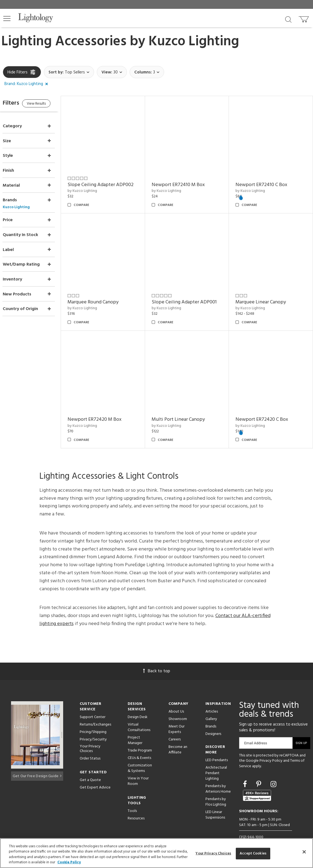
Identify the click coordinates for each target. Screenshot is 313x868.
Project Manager (135, 729)
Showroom (178, 708)
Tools (132, 800)
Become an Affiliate (178, 739)
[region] (156, 853)
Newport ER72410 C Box (265, 181)
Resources (136, 807)
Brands (211, 715)
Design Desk (138, 706)
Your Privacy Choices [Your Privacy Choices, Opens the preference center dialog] (213, 854)
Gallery (211, 708)
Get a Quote (90, 769)
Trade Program (140, 739)
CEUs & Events (139, 747)
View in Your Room (138, 770)
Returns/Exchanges (95, 714)
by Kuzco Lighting (93, 187)
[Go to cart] (304, 18)
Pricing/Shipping (93, 721)
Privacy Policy (271, 750)
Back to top (157, 660)
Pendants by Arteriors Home (218, 778)
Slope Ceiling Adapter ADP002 (112, 181)
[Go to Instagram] (273, 774)
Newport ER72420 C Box (266, 408)
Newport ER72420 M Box (106, 408)
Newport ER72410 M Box (185, 181)
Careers (175, 728)
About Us (176, 701)
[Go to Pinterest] (260, 774)
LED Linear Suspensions (215, 804)
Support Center (93, 706)
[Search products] (288, 19)
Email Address (256, 732)
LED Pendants (217, 749)
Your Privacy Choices (90, 738)
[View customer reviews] (257, 785)
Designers (213, 723)
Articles (212, 701)
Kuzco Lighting (194, 42)
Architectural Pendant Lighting (216, 762)
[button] (7, 18)
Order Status (90, 747)
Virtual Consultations (139, 716)
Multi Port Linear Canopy (185, 408)
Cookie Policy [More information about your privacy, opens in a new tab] (69, 862)
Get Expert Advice (95, 776)
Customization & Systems (140, 757)
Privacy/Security (93, 728)
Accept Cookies (253, 854)
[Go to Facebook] (246, 774)
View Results (49, 104)
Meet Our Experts (176, 718)
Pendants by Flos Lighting (216, 791)
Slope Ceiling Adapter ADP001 (191, 295)
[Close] (304, 852)
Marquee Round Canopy (104, 295)
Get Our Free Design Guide (37, 764)
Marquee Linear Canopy (265, 295)
